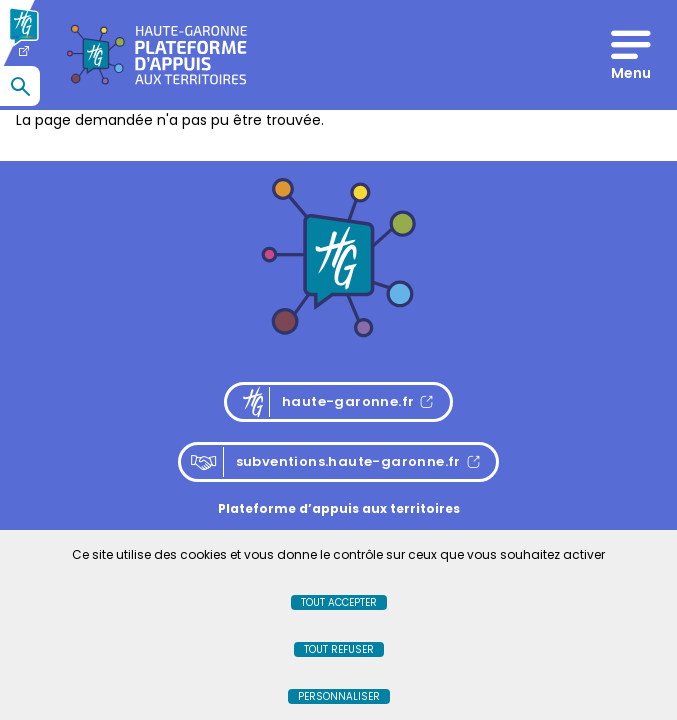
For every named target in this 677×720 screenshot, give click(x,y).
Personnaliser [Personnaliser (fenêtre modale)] (339, 696)
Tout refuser (339, 649)
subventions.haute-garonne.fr (326, 462)
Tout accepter (339, 602)
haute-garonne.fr (344, 402)
